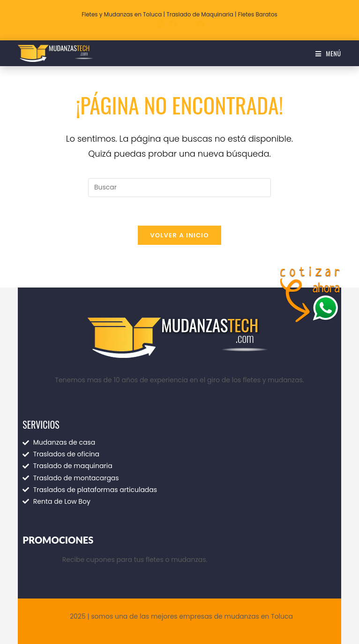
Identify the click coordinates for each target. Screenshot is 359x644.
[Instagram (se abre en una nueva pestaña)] (186, 24)
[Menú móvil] (328, 53)
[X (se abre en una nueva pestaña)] (161, 24)
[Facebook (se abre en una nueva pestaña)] (173, 24)
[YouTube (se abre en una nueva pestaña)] (198, 24)
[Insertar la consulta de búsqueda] (179, 188)
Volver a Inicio (179, 235)
